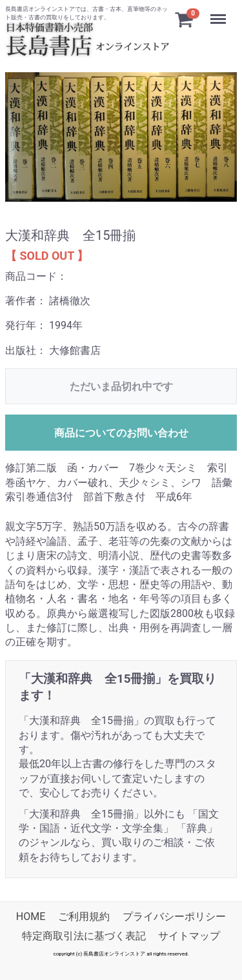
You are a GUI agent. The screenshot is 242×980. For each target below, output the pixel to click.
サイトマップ (189, 936)
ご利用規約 (84, 916)
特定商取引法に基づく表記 (84, 936)
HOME (31, 916)
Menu (219, 13)
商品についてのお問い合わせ (121, 433)
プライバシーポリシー (174, 916)
